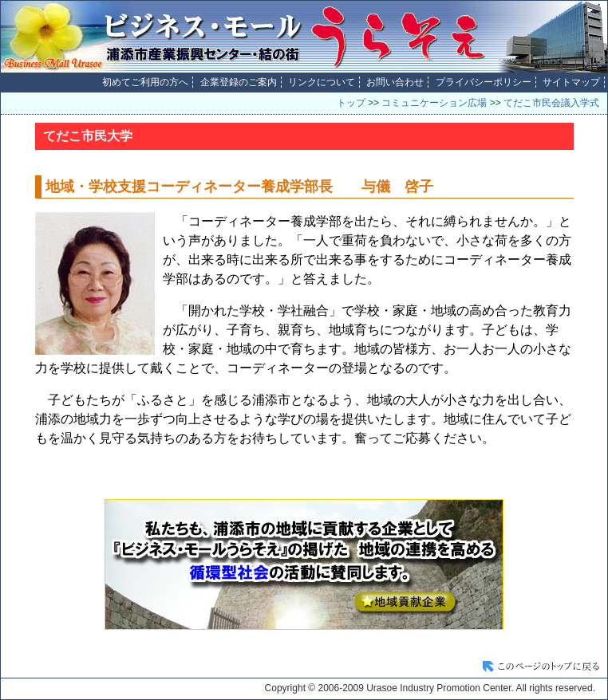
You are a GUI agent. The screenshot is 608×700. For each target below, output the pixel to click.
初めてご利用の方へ (145, 82)
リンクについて (322, 82)
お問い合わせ (395, 82)
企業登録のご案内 (239, 82)
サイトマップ (571, 82)
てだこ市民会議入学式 (551, 103)
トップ (351, 103)
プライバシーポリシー (484, 82)
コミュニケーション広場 (434, 103)
